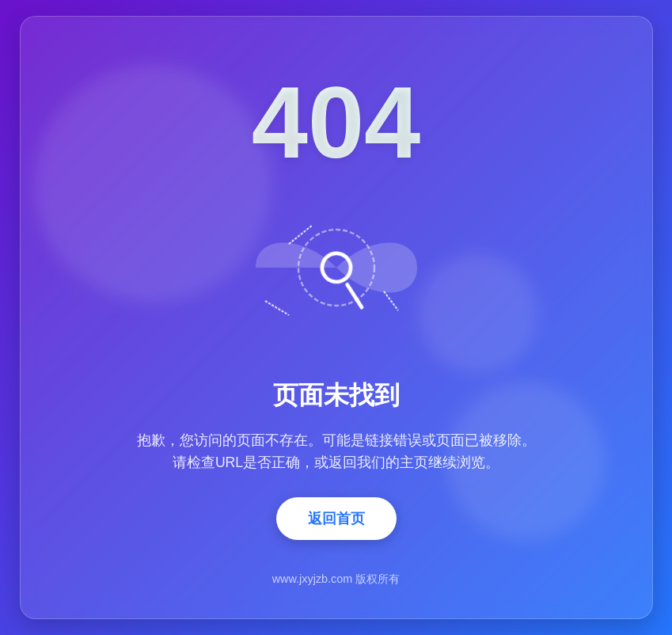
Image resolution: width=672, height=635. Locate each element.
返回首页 (336, 519)
